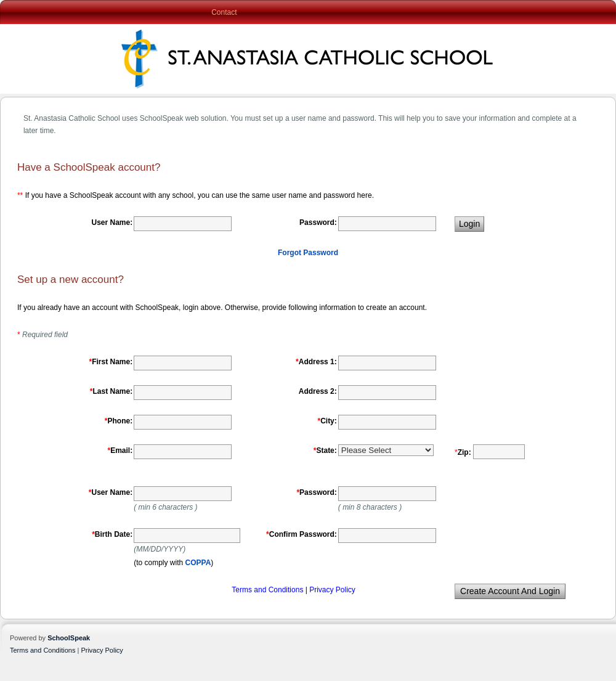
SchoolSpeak (69, 638)
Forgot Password (308, 253)
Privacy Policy (332, 590)
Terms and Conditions (268, 590)
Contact (224, 12)
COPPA (198, 563)
